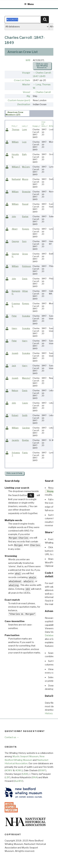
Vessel (26, 92)
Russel (25, 204)
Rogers (26, 229)
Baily (24, 154)
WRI (28, 60)
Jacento (15, 440)
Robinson (27, 266)
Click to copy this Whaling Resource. (42, 66)
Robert (15, 415)
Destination (24, 104)
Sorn (24, 241)
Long (25, 129)
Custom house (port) (19, 100)
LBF (8, 777)
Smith (25, 415)
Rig (28, 96)
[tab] (17, 113)
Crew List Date (22, 80)
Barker (25, 216)
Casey (25, 403)
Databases (51, 635)
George (15, 241)
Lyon (24, 142)
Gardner (26, 428)
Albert (15, 229)
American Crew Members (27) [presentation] (15, 113)
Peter (14, 316)
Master (26, 85)
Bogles (25, 440)
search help (14, 473)
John (14, 216)
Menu (29, 4)
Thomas (16, 129)
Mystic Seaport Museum (26, 756)
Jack (14, 366)
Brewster (26, 192)
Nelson (15, 390)
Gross (25, 254)
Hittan (25, 291)
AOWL (19, 770)
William (15, 142)
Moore (25, 179)
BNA (35, 777)
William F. (16, 167)
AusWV (18, 781)
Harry (25, 341)
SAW (25, 774)
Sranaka (26, 316)
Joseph (15, 353)
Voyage (26, 73)
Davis (25, 279)
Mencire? (26, 378)
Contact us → (12, 737)
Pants (25, 453)
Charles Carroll (43, 92)
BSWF (42, 770)
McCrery (26, 167)
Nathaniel (16, 179)
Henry (14, 328)
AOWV (9, 770)
